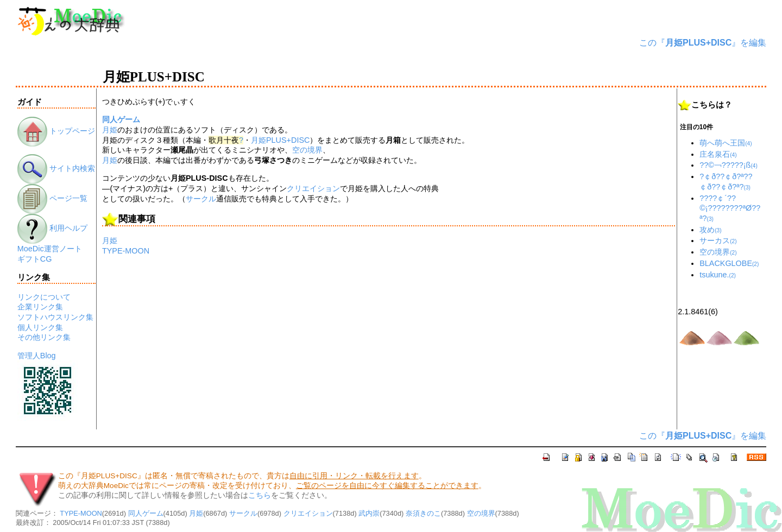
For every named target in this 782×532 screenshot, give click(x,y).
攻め (710, 230)
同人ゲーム (121, 119)
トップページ (56, 131)
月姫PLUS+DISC (280, 140)
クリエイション (313, 188)
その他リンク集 (44, 337)
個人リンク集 (40, 327)
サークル (201, 199)
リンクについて (44, 297)
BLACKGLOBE (729, 263)
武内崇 (369, 513)
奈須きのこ (423, 513)
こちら (260, 495)
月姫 (110, 130)
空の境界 (307, 150)
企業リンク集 (40, 307)
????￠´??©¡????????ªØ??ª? (730, 208)
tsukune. (718, 275)
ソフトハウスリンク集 (55, 317)
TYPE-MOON (126, 251)
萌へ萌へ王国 (726, 143)
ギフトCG (35, 259)
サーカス (718, 240)
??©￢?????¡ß (729, 165)
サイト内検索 (56, 168)
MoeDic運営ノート (50, 249)
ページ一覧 (52, 198)
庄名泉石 (718, 154)
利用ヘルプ (52, 228)
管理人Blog (37, 356)
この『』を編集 (703, 43)
